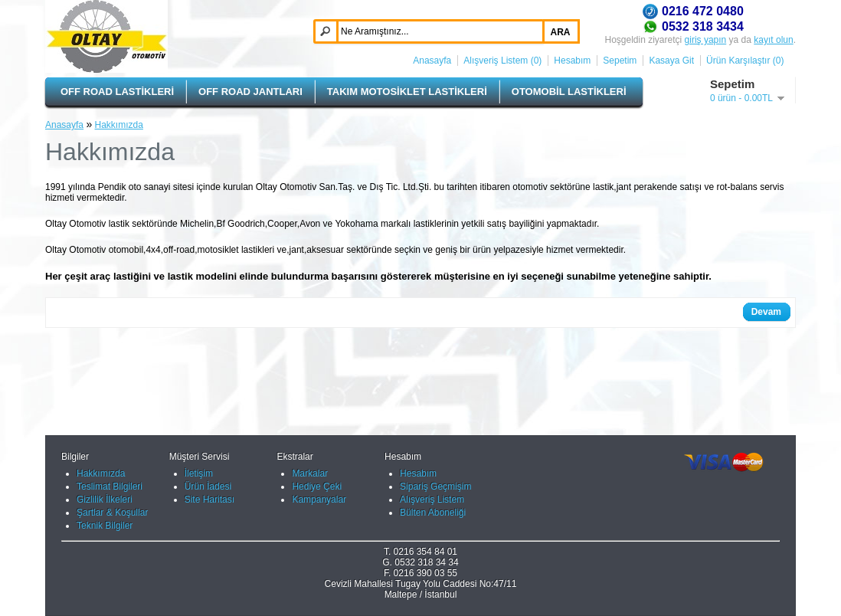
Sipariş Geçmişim (435, 487)
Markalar (310, 473)
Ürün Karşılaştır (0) (745, 61)
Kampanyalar (319, 500)
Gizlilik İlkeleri (105, 500)
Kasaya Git (671, 61)
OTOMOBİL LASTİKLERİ (569, 92)
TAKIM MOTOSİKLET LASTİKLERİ (407, 92)
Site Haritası (209, 500)
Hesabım (572, 61)
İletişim (199, 473)
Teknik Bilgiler (105, 526)
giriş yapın (706, 40)
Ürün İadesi (208, 487)
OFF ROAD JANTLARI (250, 92)
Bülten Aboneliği (433, 513)
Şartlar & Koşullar (112, 513)
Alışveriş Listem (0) (502, 61)
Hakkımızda (119, 125)
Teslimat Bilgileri (110, 487)
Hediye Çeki (317, 487)
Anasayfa (432, 61)
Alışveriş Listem (432, 500)
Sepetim (620, 61)
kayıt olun (773, 40)
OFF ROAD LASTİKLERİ (117, 92)
